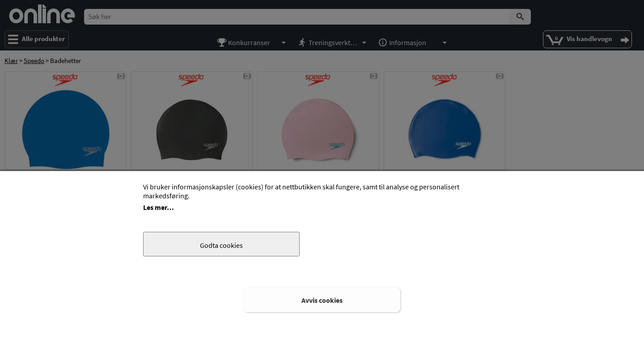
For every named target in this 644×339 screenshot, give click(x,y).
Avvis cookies (322, 300)
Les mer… (159, 207)
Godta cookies (221, 245)
